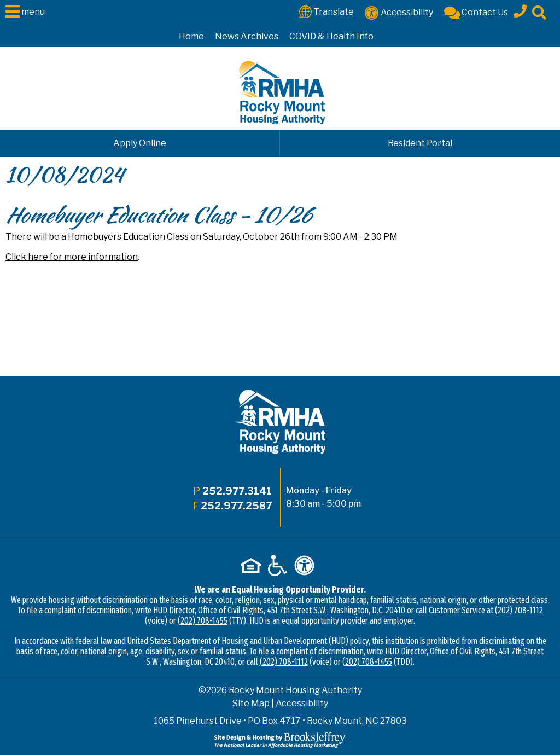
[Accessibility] (399, 12)
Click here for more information (72, 257)
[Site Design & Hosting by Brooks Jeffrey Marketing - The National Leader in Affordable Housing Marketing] (280, 739)
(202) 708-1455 (203, 621)
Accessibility (302, 703)
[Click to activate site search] (539, 12)
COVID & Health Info (331, 36)
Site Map (251, 703)
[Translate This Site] (326, 11)
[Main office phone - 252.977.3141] (520, 9)
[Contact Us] (476, 12)
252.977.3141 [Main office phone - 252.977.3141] (237, 491)
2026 (217, 690)
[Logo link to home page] (280, 92)
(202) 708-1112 (519, 610)
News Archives (247, 36)
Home (191, 36)
